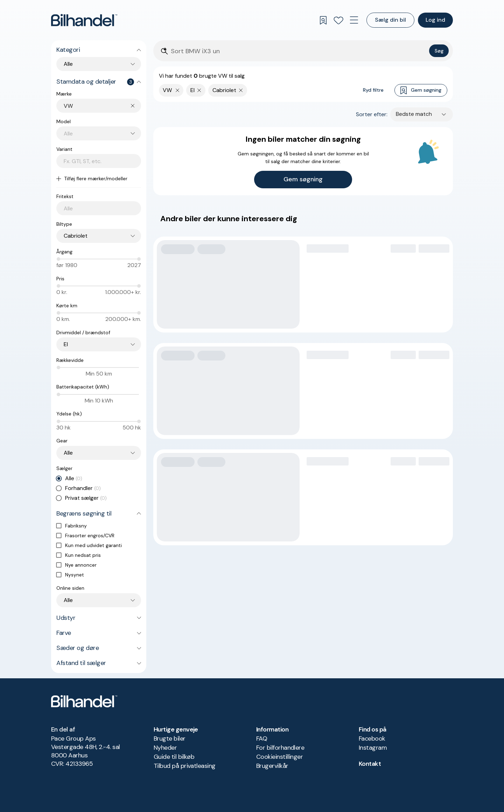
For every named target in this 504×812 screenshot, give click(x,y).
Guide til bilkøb (174, 757)
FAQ (262, 738)
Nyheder (165, 748)
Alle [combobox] (68, 64)
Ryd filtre (373, 90)
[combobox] (102, 106)
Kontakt (370, 764)
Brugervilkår (272, 766)
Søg (439, 51)
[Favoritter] (338, 20)
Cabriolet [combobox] (76, 236)
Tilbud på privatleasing (185, 766)
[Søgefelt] (299, 51)
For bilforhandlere (280, 748)
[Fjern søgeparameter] (199, 90)
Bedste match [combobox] (414, 114)
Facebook (372, 738)
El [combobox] (66, 344)
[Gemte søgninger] (323, 20)
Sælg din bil (390, 20)
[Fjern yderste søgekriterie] (178, 90)
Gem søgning (421, 90)
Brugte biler (170, 738)
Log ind (435, 20)
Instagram (373, 748)
